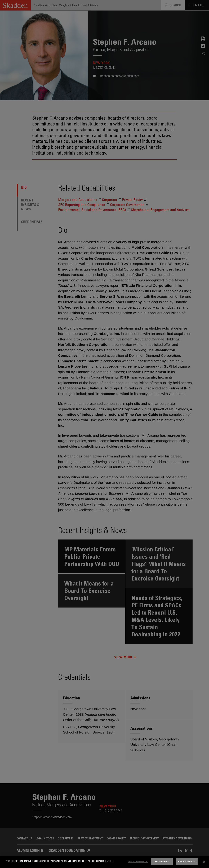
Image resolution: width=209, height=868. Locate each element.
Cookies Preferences (138, 861)
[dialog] (104, 862)
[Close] (204, 862)
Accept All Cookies (187, 861)
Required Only (162, 861)
